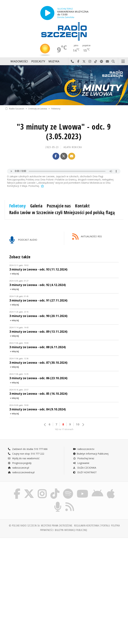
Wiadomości (19, 61)
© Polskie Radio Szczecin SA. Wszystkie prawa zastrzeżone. (41, 526)
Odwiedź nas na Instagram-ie (90, 62)
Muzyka (54, 61)
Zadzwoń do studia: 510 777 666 (28, 449)
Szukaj (113, 62)
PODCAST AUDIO (23, 240)
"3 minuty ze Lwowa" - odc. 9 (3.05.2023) (64, 131)
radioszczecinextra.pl (21, 472)
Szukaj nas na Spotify (102, 62)
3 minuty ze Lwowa (38, 108)
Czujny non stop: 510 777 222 (26, 454)
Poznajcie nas (59, 206)
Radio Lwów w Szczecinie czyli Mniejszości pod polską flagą (62, 212)
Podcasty (38, 61)
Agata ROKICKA (73, 147)
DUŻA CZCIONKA (85, 468)
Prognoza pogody (20, 463)
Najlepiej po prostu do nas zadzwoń (72, 62)
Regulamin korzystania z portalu (92, 526)
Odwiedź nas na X (84, 62)
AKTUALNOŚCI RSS (87, 237)
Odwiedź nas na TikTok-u (96, 62)
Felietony (56, 108)
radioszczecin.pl (18, 468)
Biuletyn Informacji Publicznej (91, 454)
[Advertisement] (34, 566)
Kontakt (82, 206)
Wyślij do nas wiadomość (107, 62)
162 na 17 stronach (64, 429)
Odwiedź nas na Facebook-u (78, 62)
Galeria (36, 206)
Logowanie (81, 463)
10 (78, 424)
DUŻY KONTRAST (85, 472)
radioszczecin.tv (84, 449)
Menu (123, 62)
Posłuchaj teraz (84, 458)
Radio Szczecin (15, 108)
